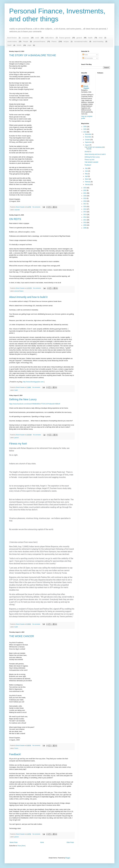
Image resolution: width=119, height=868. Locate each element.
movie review (12, 42)
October (88, 140)
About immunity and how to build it (28, 297)
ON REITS (15, 219)
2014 (85, 212)
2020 (85, 196)
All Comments (88, 58)
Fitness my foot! (18, 444)
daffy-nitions (49, 38)
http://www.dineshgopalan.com (33, 382)
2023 (85, 188)
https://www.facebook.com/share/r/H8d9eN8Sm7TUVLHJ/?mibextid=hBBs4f (35, 404)
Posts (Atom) (21, 846)
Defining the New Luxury (23, 399)
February (88, 182)
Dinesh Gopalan (86, 87)
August (87, 145)
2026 (85, 127)
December (88, 134)
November (88, 137)
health (90, 38)
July (86, 168)
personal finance (39, 42)
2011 (85, 220)
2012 (85, 217)
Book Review (12, 38)
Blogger (68, 858)
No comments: (37, 207)
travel (9, 45)
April (87, 176)
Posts (85, 55)
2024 (85, 132)
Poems (54, 42)
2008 (85, 228)
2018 (85, 201)
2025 (85, 129)
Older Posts (70, 842)
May (87, 174)
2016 (85, 207)
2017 (85, 204)
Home (42, 842)
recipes (66, 42)
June (87, 171)
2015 (85, 209)
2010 (85, 223)
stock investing (98, 42)
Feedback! (15, 754)
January (88, 184)
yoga (29, 45)
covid (37, 38)
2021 (85, 193)
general (79, 38)
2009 (85, 225)
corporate (26, 38)
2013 (85, 215)
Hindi (101, 38)
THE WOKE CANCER (22, 636)
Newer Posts (14, 842)
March (87, 179)
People (26, 42)
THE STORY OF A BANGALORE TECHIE (33, 55)
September (89, 142)
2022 (85, 190)
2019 (85, 198)
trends (19, 45)
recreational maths (81, 42)
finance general (65, 38)
